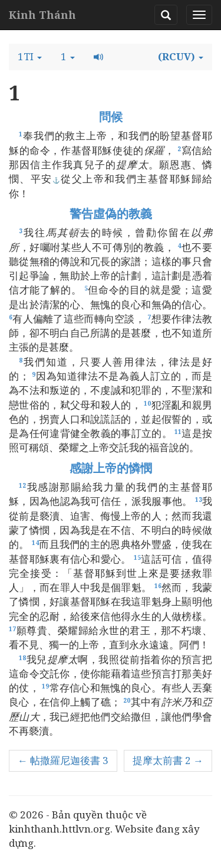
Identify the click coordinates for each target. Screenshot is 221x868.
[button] (30, 57)
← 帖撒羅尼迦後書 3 (63, 760)
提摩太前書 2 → (168, 760)
